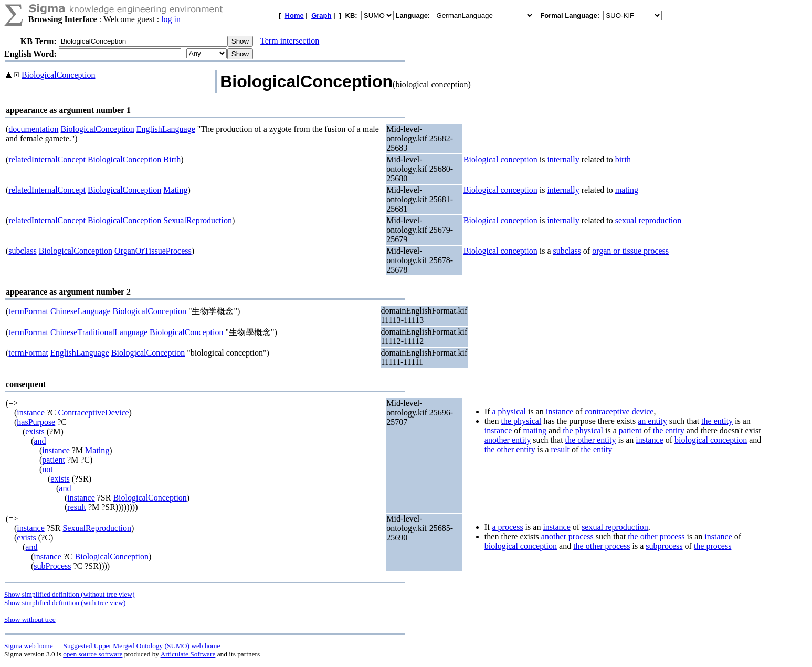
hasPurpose (36, 422)
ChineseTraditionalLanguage (99, 332)
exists (35, 431)
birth (623, 159)
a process (508, 527)
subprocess (664, 546)
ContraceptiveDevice (94, 413)
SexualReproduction (198, 220)
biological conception (711, 440)
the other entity (591, 440)
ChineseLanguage (81, 311)
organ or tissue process (630, 251)
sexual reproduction (648, 220)
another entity (508, 440)
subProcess (52, 566)
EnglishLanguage (166, 129)
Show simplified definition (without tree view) (69, 594)
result (77, 507)
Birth (172, 159)
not (47, 469)
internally (563, 159)
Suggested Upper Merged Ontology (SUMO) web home (142, 646)
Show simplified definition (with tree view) (65, 603)
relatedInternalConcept (47, 159)
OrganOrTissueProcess (153, 251)
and (40, 441)
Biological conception (500, 159)
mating (627, 190)
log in (171, 19)
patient (54, 460)
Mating (175, 190)
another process (567, 536)
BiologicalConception (58, 75)
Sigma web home (29, 646)
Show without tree (30, 619)
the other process (656, 536)
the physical (521, 421)
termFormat (28, 311)
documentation (33, 129)
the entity (717, 421)
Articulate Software (188, 654)
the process (713, 546)
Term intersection (290, 41)
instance (30, 413)
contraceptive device (619, 411)
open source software (93, 654)
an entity (652, 421)
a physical (509, 411)
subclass (22, 251)
